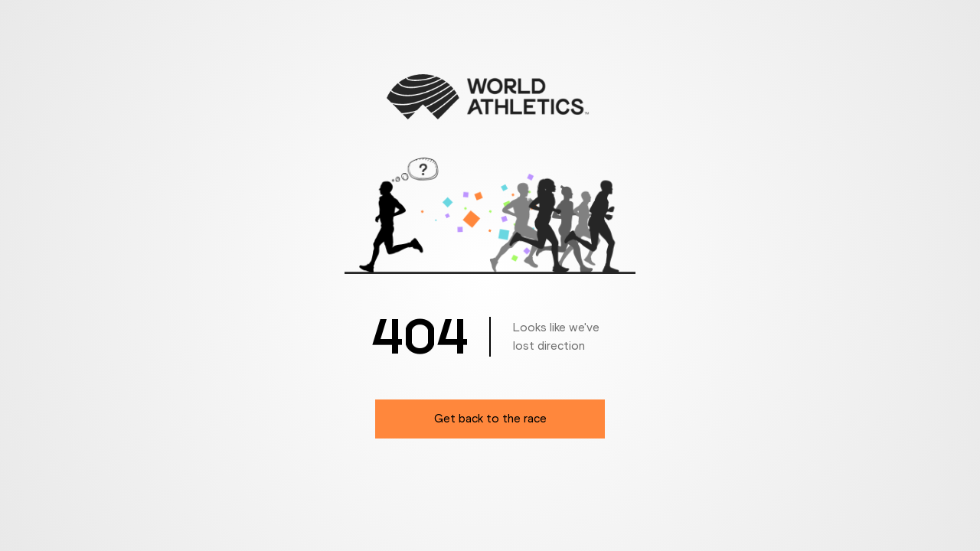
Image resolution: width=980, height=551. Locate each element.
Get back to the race (490, 418)
